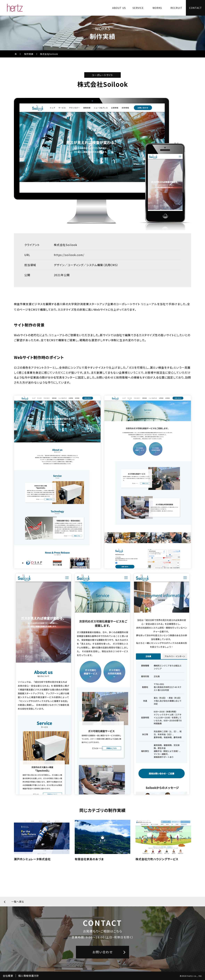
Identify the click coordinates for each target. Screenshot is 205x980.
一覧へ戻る (18, 902)
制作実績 (29, 54)
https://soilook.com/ (69, 255)
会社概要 (8, 976)
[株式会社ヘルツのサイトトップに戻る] (15, 8)
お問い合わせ (103, 952)
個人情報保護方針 (29, 976)
